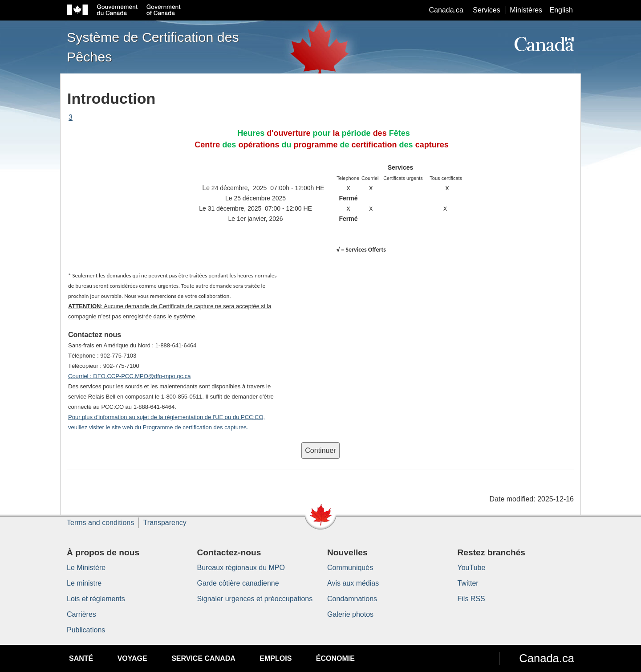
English (561, 10)
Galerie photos (350, 614)
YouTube (472, 568)
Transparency (165, 523)
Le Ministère (86, 568)
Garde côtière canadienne (238, 583)
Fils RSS (471, 599)
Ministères (526, 10)
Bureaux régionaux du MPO (241, 568)
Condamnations (352, 599)
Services (486, 10)
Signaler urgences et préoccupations (255, 599)
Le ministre (84, 583)
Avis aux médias (353, 583)
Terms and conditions (100, 523)
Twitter (468, 583)
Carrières (81, 614)
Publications (86, 630)
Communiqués (350, 568)
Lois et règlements (96, 599)
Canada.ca (446, 10)
